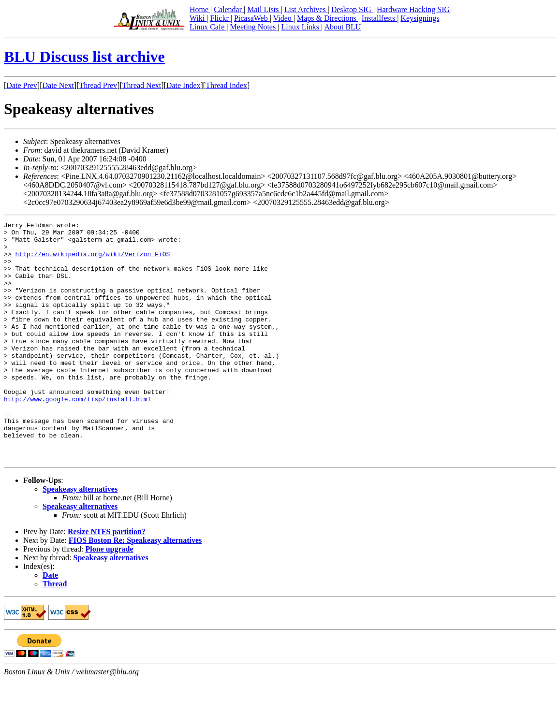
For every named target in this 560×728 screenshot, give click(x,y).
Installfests (379, 18)
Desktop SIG (352, 9)
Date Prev (22, 85)
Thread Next (142, 85)
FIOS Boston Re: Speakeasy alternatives (135, 588)
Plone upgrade (109, 597)
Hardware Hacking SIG (413, 9)
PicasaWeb (252, 18)
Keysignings (420, 18)
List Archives (306, 9)
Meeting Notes (254, 27)
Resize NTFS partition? (107, 579)
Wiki (198, 18)
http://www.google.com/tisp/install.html (77, 435)
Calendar (229, 9)
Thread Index (226, 85)
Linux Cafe (208, 27)
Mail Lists (264, 9)
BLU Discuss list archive (84, 57)
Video (283, 18)
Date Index (184, 85)
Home (200, 9)
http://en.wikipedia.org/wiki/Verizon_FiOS (92, 261)
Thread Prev (98, 85)
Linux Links (301, 27)
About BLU (342, 27)
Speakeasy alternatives (80, 537)
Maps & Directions (328, 18)
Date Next (58, 85)
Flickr (220, 18)
